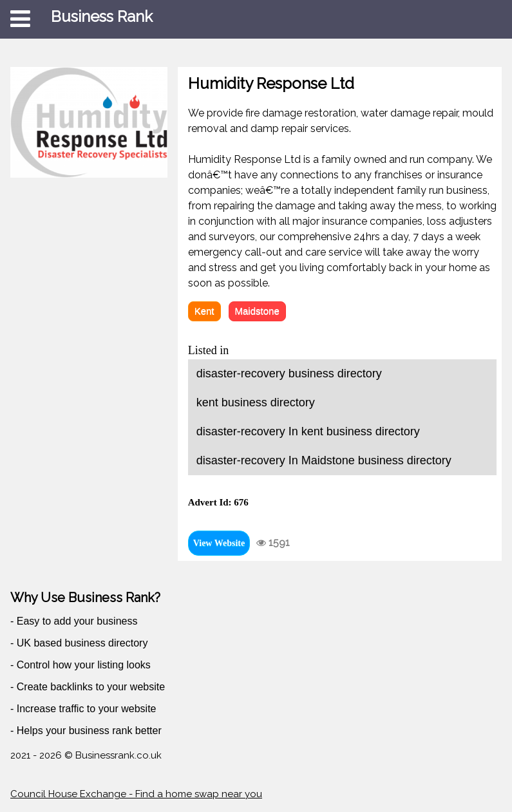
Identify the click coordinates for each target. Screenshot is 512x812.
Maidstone (257, 311)
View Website (219, 543)
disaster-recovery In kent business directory (308, 431)
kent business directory (256, 402)
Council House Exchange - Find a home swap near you (136, 794)
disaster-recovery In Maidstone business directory (324, 460)
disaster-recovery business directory (289, 373)
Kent (204, 311)
